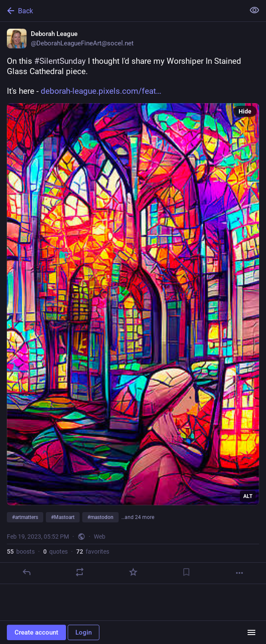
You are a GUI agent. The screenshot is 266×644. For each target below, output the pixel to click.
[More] (239, 573)
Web (100, 537)
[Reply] (27, 572)
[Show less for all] (254, 10)
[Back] (121, 11)
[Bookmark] (186, 572)
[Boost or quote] (80, 572)
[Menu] (251, 632)
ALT (248, 496)
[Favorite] (133, 572)
